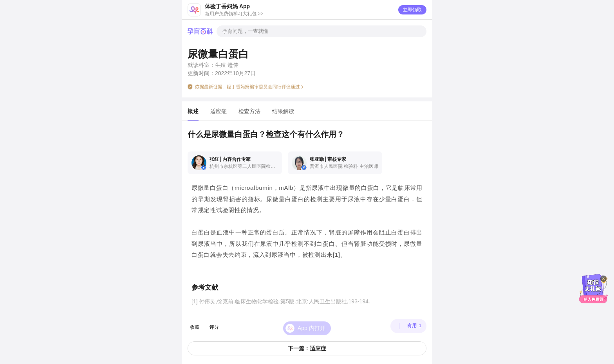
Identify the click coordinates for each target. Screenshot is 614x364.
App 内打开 (312, 323)
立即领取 (412, 10)
